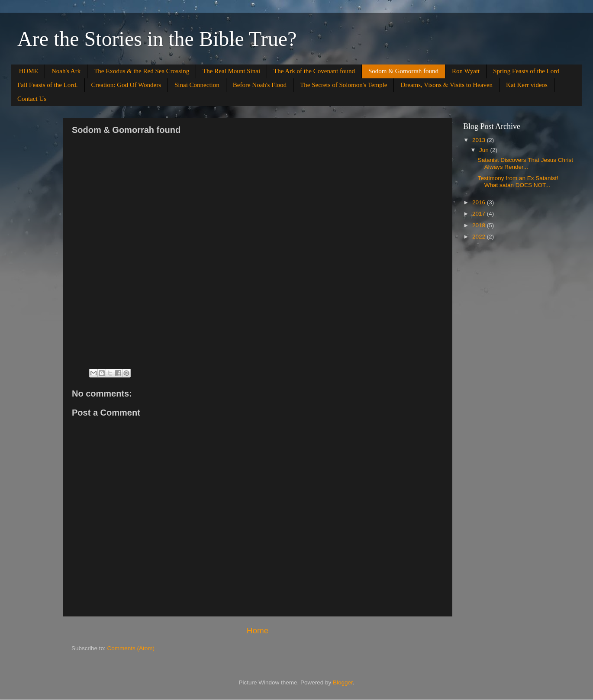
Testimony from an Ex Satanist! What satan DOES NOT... (518, 182)
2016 (480, 202)
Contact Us (32, 99)
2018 (480, 225)
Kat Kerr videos (527, 85)
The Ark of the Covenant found (314, 71)
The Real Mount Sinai (231, 71)
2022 (480, 237)
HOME (29, 71)
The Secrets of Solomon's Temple (343, 85)
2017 (480, 214)
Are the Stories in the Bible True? (157, 39)
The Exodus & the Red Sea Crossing (142, 71)
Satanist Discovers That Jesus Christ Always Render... (525, 163)
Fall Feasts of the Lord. (48, 85)
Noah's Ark (66, 71)
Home (258, 631)
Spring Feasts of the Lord (526, 71)
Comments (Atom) (131, 648)
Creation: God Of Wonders (126, 85)
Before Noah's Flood (260, 85)
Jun (485, 150)
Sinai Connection (197, 85)
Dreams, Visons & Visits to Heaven (446, 85)
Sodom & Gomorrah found (403, 71)
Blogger (343, 682)
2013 (480, 140)
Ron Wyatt (466, 71)
